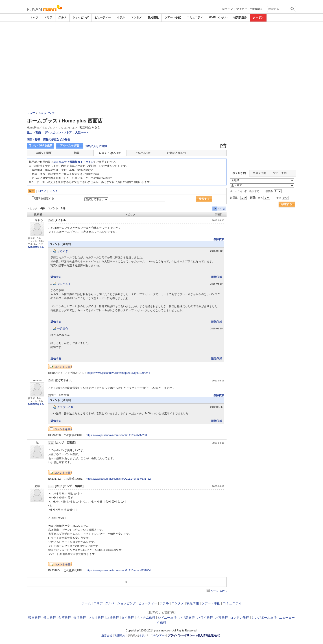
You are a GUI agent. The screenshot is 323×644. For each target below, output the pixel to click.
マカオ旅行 (96, 618)
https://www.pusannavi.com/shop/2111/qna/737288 (116, 435)
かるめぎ (63, 251)
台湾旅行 (65, 618)
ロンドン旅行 (240, 618)
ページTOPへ (218, 591)
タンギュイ (64, 284)
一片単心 (63, 329)
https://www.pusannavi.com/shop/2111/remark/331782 (118, 479)
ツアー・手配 (173, 17)
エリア (48, 17)
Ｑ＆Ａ (54, 191)
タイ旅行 (128, 618)
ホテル (121, 17)
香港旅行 (80, 618)
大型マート (82, 133)
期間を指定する (45, 198)
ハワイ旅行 (205, 618)
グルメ (62, 17)
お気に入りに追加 (96, 146)
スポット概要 (44, 153)
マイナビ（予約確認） (250, 9)
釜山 (30, 133)
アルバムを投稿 (70, 146)
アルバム (143, 153)
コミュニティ (195, 17)
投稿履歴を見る (36, 247)
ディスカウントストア (58, 133)
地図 (77, 153)
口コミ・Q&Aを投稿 (40, 146)
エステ (152, 635)
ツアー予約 (280, 173)
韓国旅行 (35, 618)
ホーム (86, 603)
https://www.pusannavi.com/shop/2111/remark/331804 (118, 570)
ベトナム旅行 (146, 618)
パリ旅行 (222, 618)
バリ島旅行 (187, 618)
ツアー (161, 635)
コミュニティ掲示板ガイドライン (73, 162)
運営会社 (107, 635)
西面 (38, 133)
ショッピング (81, 17)
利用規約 (120, 635)
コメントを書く (64, 367)
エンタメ (136, 17)
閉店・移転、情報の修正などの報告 (48, 139)
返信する (56, 277)
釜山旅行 (50, 618)
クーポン (258, 17)
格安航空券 (240, 17)
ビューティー (103, 17)
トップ (34, 17)
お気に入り (176, 153)
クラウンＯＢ (65, 407)
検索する (204, 199)
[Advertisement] (161, 55)
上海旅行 (113, 618)
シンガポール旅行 (264, 618)
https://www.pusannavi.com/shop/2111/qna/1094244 (119, 373)
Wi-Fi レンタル (218, 17)
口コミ (42, 191)
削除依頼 (219, 239)
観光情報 (153, 17)
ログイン (227, 9)
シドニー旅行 (167, 618)
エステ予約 (260, 173)
